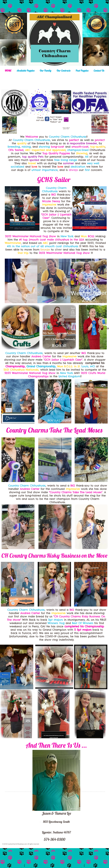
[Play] (66, 119)
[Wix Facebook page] (47, 119)
